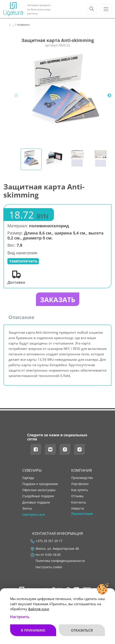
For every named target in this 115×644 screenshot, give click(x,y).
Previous (16, 96)
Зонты (27, 508)
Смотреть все (33, 515)
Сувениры (32, 470)
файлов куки (39, 609)
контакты (79, 502)
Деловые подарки (36, 502)
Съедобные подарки (38, 496)
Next (109, 96)
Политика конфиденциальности (60, 561)
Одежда (28, 478)
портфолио (80, 484)
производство (82, 478)
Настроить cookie (49, 567)
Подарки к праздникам (40, 484)
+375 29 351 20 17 (49, 541)
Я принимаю (33, 630)
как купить (80, 490)
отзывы (77, 496)
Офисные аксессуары (39, 490)
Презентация (82, 514)
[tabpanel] (66, 96)
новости (78, 508)
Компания (82, 470)
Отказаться (82, 630)
